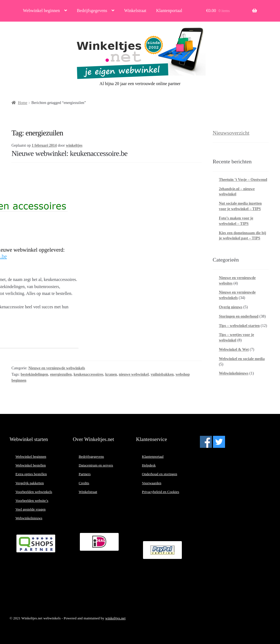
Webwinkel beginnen (41, 11)
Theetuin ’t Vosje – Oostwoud (243, 180)
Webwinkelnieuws (234, 373)
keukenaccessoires (88, 374)
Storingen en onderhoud (239, 316)
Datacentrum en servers (96, 465)
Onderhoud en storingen (160, 474)
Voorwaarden (152, 483)
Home (22, 103)
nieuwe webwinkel (134, 374)
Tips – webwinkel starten (239, 326)
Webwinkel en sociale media (242, 359)
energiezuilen (61, 374)
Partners (85, 474)
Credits (84, 483)
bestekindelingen (34, 374)
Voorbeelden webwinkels (34, 492)
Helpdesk (149, 465)
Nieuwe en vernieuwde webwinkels (57, 368)
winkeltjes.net (115, 618)
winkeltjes (74, 145)
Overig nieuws (231, 307)
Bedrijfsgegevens (92, 11)
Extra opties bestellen (31, 474)
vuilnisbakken (162, 374)
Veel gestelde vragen (30, 509)
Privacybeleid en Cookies (161, 492)
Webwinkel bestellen (30, 465)
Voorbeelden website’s (32, 501)
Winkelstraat (135, 11)
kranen (111, 374)
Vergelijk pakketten (30, 483)
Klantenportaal (169, 11)
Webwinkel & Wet (234, 349)
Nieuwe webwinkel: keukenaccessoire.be (69, 153)
